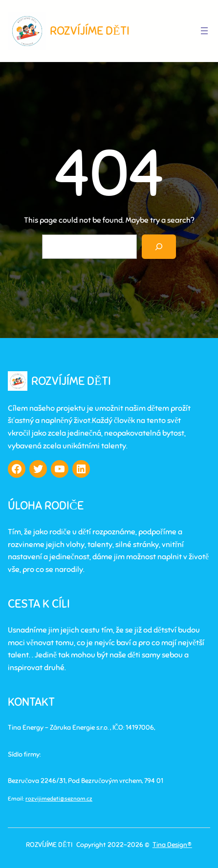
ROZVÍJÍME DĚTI (90, 31)
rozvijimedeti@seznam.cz (59, 799)
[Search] (159, 246)
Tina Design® (172, 845)
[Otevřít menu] (204, 31)
